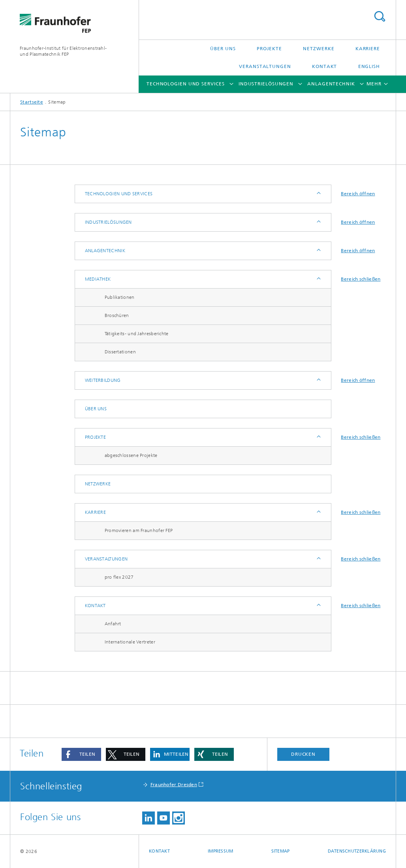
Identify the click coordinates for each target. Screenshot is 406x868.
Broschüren (117, 315)
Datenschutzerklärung (357, 851)
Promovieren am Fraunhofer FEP (139, 530)
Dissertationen (120, 352)
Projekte (269, 49)
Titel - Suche (380, 16)
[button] (81, 754)
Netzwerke (319, 49)
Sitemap (281, 851)
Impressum (220, 851)
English (369, 66)
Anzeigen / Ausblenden (318, 194)
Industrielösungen (266, 84)
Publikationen (120, 297)
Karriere (368, 49)
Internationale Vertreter (130, 642)
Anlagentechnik (331, 84)
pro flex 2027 (119, 577)
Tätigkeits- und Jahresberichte (137, 334)
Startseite (32, 102)
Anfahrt (113, 624)
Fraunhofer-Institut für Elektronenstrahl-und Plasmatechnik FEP (63, 51)
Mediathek (98, 279)
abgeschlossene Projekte (131, 455)
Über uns (223, 49)
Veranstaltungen (265, 66)
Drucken (303, 754)
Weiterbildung (103, 380)
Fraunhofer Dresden (174, 785)
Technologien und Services (186, 84)
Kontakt (324, 66)
